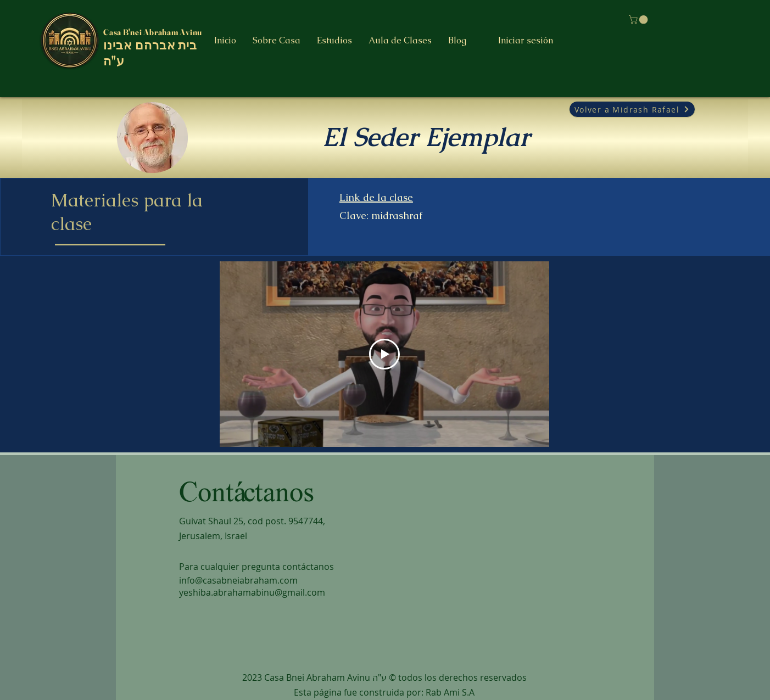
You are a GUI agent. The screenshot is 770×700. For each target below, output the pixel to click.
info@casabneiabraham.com (238, 580)
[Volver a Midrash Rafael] (632, 109)
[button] (334, 41)
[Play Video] (384, 354)
